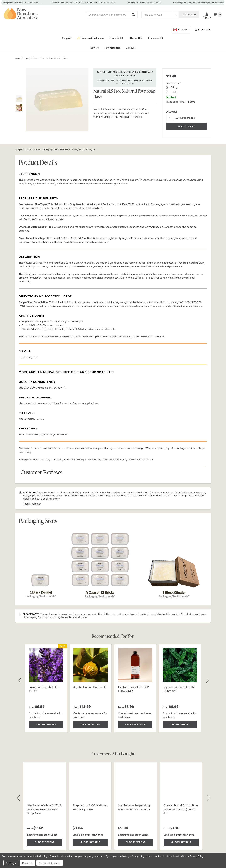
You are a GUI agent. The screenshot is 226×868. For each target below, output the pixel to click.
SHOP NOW (44, 3)
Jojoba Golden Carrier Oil (90, 687)
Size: (175, 83)
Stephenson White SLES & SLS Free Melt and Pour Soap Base (44, 809)
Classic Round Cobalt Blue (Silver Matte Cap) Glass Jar (181, 809)
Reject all (27, 863)
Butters (143, 72)
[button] (134, 15)
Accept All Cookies (50, 863)
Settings (11, 863)
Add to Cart (190, 15)
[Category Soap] (26, 58)
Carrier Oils (130, 72)
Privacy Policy (197, 856)
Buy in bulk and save (186, 118)
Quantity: (171, 112)
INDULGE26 (120, 3)
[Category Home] (18, 58)
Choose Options (46, 725)
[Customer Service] (203, 30)
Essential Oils (115, 72)
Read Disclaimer (32, 504)
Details (169, 3)
